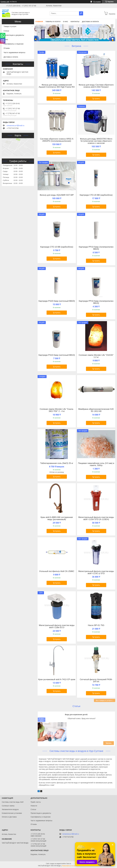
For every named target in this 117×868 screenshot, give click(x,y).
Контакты (75, 22)
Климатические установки (12, 813)
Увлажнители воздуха (10, 809)
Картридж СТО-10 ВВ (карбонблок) (57, 247)
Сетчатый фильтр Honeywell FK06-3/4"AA (96, 681)
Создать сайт (5, 2)
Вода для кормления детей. (76, 715)
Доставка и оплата (90, 22)
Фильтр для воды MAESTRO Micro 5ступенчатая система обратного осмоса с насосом (96, 141)
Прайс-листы (36, 802)
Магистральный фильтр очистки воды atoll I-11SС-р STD (96, 572)
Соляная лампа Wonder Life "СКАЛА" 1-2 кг (96, 356)
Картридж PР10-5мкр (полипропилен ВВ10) (96, 302)
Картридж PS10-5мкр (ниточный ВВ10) (57, 355)
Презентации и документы (14, 35)
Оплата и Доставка (9, 817)
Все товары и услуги (104, 700)
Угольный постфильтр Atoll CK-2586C (57, 571)
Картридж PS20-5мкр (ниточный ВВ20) (57, 301)
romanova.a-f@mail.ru (15, 126)
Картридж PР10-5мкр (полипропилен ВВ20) (96, 248)
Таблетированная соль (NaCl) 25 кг (57, 463)
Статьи (76, 706)
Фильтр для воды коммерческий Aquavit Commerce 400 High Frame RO (57, 86)
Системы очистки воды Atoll (13, 802)
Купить (58, 99)
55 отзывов (97, 2)
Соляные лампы (8, 806)
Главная (39, 22)
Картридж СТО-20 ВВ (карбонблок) (96, 195)
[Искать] (81, 13)
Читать (109, 743)
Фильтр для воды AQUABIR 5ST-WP (57, 195)
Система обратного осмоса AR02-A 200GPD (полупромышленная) (57, 140)
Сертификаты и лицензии (13, 44)
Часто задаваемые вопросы (14, 52)
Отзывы (7, 48)
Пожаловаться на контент (70, 866)
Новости (34, 806)
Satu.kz (69, 864)
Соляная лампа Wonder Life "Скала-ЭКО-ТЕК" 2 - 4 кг (57, 410)
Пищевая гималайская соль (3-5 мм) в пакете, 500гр (96, 464)
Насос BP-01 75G (96, 625)
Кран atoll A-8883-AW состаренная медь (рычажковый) (57, 518)
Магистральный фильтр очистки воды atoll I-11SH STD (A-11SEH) (96, 518)
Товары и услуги (53, 22)
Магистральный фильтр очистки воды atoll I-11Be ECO (57, 626)
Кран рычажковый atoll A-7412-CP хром (57, 680)
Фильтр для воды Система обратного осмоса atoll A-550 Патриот (96, 86)
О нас (66, 22)
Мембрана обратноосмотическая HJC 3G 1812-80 (96, 410)
